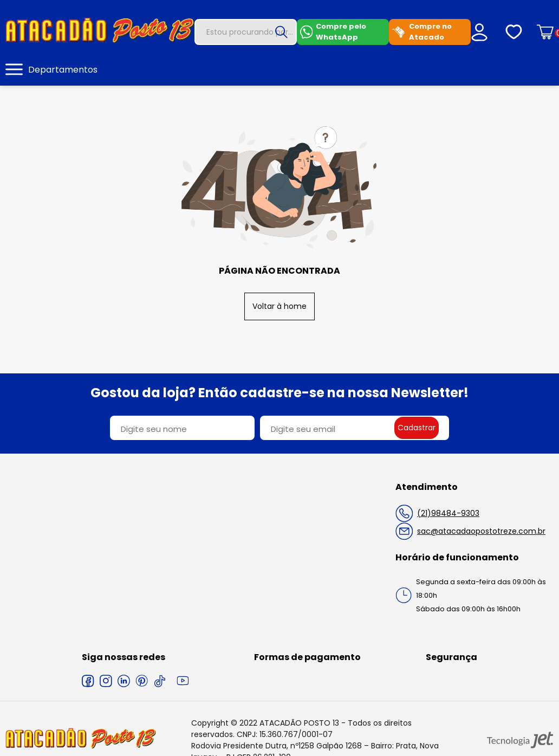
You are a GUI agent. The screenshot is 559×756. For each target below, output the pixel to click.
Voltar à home (279, 306)
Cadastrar (417, 428)
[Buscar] (282, 32)
